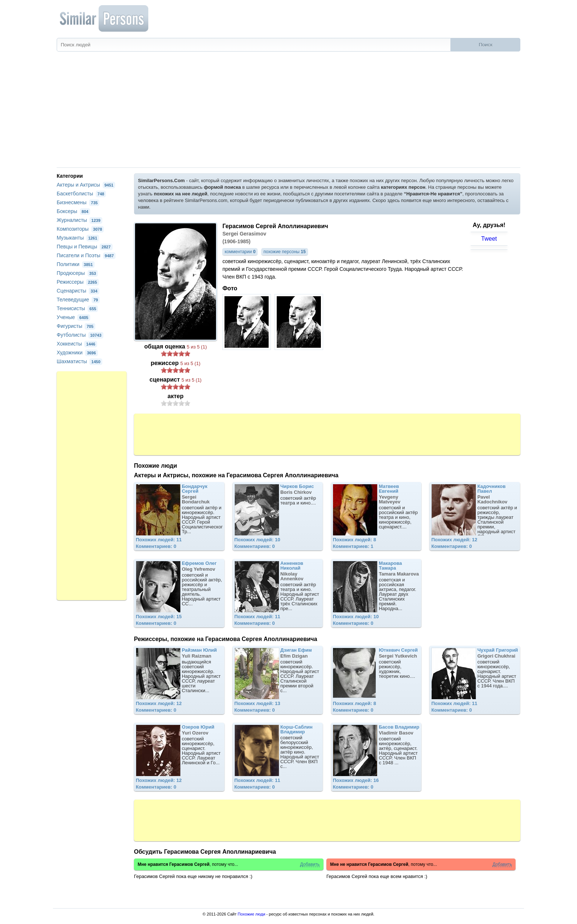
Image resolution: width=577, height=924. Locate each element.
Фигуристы (76, 326)
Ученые (73, 317)
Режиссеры (78, 282)
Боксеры (73, 211)
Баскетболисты (81, 194)
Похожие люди (252, 914)
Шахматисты (79, 361)
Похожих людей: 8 (354, 540)
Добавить (310, 865)
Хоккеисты (77, 344)
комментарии (240, 252)
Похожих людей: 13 (257, 703)
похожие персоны (285, 252)
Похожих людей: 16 (356, 780)
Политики (76, 264)
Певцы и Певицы (85, 247)
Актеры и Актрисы (86, 185)
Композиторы (80, 229)
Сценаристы (78, 291)
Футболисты (80, 335)
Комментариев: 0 (156, 546)
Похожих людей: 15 (159, 617)
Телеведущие (78, 300)
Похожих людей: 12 (454, 540)
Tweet (489, 239)
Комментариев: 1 (353, 546)
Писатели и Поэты (86, 255)
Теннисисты (77, 308)
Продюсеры (77, 273)
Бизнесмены (78, 202)
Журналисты (79, 220)
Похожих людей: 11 (159, 540)
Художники (77, 353)
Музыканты (78, 238)
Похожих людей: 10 (257, 540)
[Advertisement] (288, 112)
